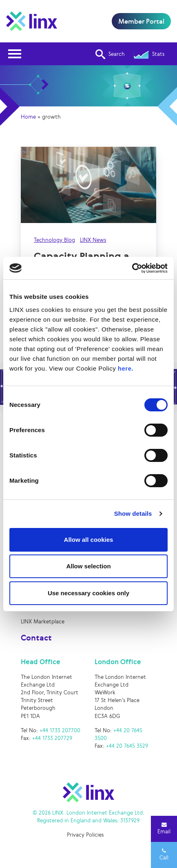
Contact (36, 638)
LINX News (93, 240)
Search (110, 54)
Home (28, 117)
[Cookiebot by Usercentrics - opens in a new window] (132, 268)
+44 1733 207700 (60, 730)
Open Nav (17, 49)
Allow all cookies (89, 540)
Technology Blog (54, 240)
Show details (133, 514)
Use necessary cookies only (88, 593)
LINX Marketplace (43, 622)
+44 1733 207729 (52, 738)
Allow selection (88, 566)
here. (126, 368)
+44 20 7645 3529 (127, 746)
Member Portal (141, 21)
